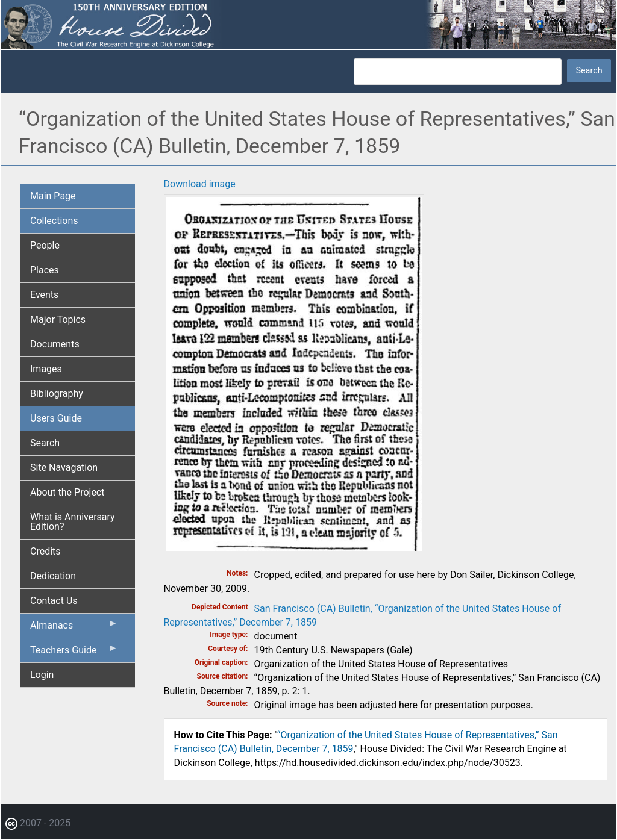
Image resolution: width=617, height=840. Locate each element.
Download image (200, 184)
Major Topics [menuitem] (58, 319)
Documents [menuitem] (55, 344)
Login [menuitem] (42, 675)
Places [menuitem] (45, 270)
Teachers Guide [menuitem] (74, 653)
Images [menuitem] (46, 369)
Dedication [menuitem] (53, 576)
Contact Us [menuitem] (54, 601)
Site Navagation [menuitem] (64, 468)
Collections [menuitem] (54, 221)
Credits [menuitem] (45, 551)
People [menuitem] (45, 245)
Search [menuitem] (45, 443)
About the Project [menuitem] (67, 492)
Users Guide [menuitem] (56, 418)
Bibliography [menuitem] (57, 394)
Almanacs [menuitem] (74, 628)
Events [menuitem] (44, 295)
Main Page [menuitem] (53, 196)
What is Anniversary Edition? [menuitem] (73, 522)
